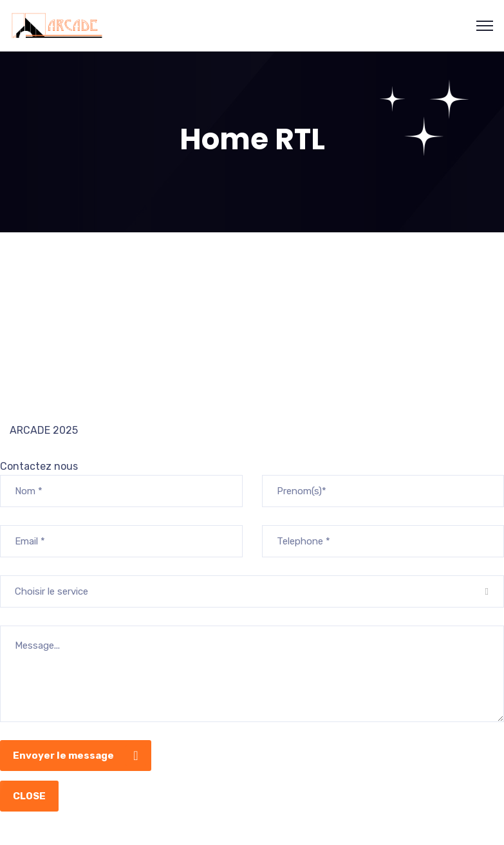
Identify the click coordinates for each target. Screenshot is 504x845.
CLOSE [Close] (29, 796)
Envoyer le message (79, 756)
